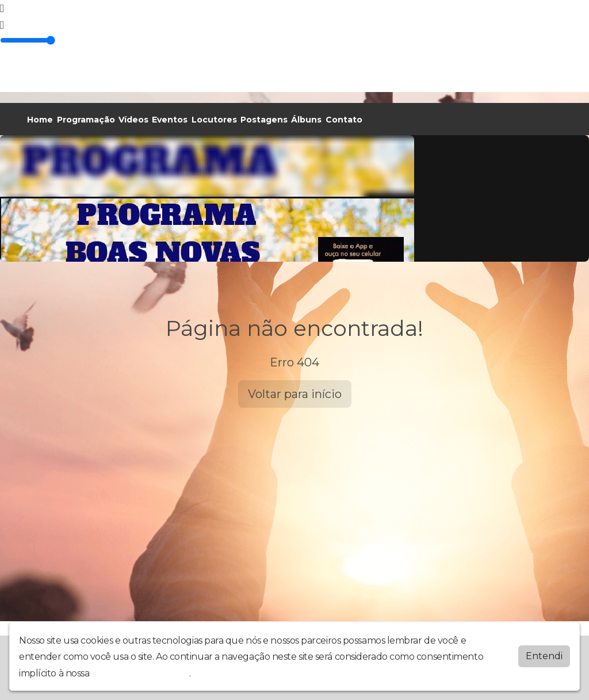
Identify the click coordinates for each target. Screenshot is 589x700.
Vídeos (133, 120)
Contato (344, 120)
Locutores (214, 120)
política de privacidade (140, 673)
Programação (86, 120)
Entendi (544, 656)
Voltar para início (295, 394)
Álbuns (306, 120)
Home (40, 120)
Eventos (170, 120)
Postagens (264, 120)
